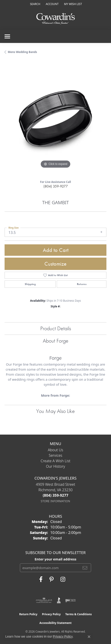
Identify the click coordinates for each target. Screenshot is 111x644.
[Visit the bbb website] (59, 600)
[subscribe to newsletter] (85, 568)
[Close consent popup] (89, 637)
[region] (55, 119)
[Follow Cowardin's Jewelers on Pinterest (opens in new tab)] (51, 579)
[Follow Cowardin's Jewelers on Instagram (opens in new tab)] (63, 579)
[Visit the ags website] (44, 600)
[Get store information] (55, 501)
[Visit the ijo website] (70, 600)
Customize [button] (55, 264)
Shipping (30, 284)
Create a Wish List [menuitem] (56, 461)
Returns (82, 284)
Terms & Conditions (79, 614)
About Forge (56, 341)
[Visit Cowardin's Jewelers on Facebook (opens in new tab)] (41, 579)
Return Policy (28, 614)
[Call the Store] (56, 495)
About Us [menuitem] (55, 450)
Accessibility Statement (55, 623)
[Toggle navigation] (7, 36)
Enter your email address (55, 559)
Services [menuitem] (55, 455)
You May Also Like (55, 411)
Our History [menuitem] (56, 466)
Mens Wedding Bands (22, 52)
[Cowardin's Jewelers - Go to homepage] (56, 19)
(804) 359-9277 (56, 186)
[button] (35, 4)
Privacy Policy (51, 614)
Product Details (56, 328)
